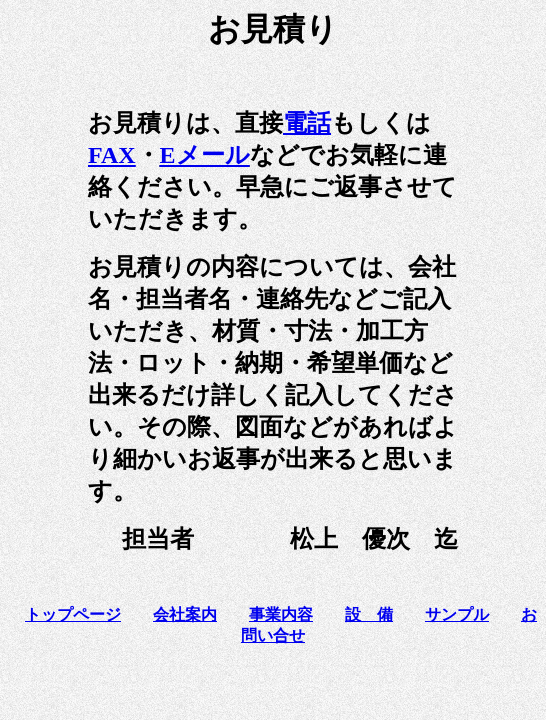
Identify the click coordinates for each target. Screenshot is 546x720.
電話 (307, 123)
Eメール (205, 155)
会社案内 (185, 614)
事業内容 (281, 614)
